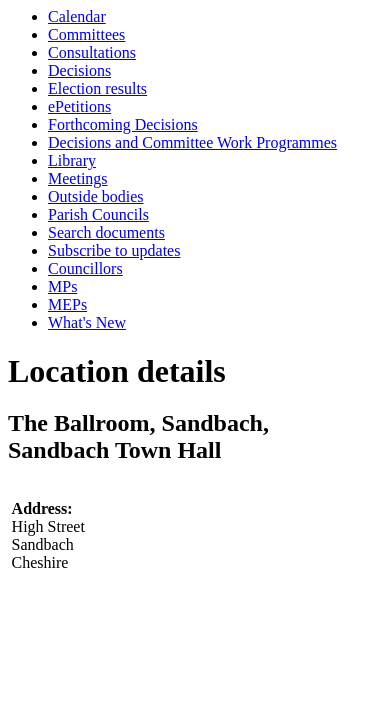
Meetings (78, 178)
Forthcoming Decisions (123, 124)
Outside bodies (96, 196)
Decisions (79, 70)
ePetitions (79, 106)
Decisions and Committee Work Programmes (192, 142)
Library (72, 160)
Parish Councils (98, 214)
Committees (86, 34)
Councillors (85, 268)
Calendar (77, 16)
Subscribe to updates (114, 250)
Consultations (92, 52)
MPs (62, 286)
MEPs (67, 304)
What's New (87, 322)
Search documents (106, 232)
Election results (97, 88)
